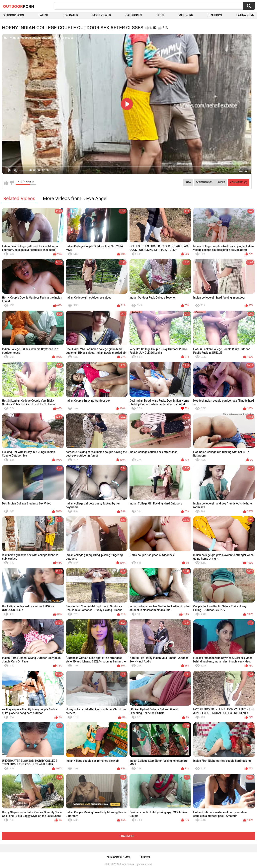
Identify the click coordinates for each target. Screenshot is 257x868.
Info (188, 182)
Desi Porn (215, 15)
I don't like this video (12, 183)
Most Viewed (102, 15)
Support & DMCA (119, 857)
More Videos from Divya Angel (75, 199)
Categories (134, 15)
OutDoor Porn (124, 864)
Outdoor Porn (13, 15)
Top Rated (70, 15)
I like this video (6, 183)
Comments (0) (239, 182)
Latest (44, 15)
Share (221, 182)
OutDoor (19, 6)
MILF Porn (186, 15)
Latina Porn (245, 15)
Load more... (129, 836)
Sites (160, 15)
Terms (145, 857)
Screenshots (204, 182)
